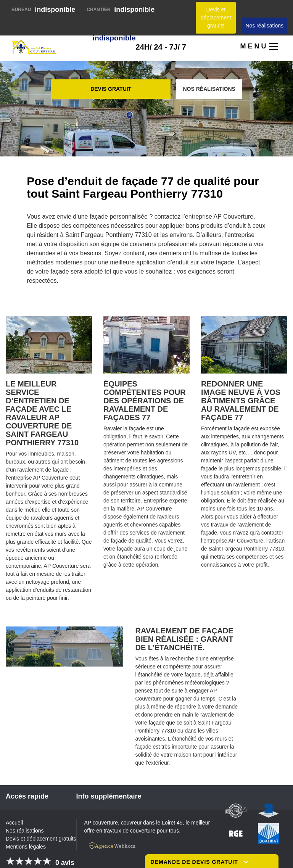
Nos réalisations (264, 26)
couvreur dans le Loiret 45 (152, 823)
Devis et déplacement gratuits (216, 18)
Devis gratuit (111, 89)
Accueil (14, 823)
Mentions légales (26, 847)
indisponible (43, 10)
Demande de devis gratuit (199, 862)
